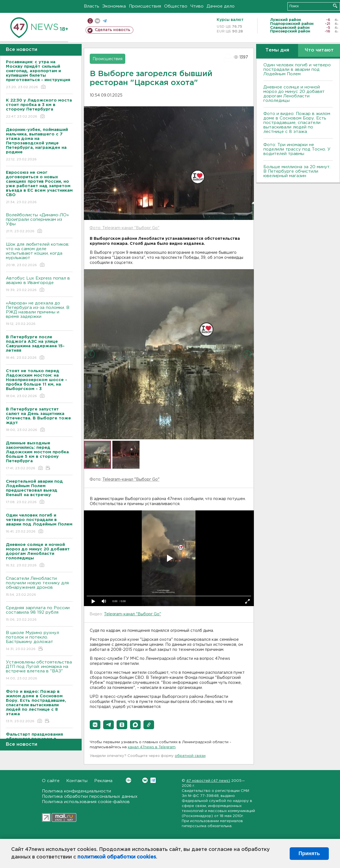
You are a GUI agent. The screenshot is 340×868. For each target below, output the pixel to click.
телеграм (105, 21)
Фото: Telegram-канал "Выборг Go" (124, 228)
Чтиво (197, 6)
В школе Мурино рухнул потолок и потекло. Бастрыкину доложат (39, 641)
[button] (95, 725)
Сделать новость (113, 30)
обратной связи (190, 756)
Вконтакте (128, 780)
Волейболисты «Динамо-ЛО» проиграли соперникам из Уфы (39, 223)
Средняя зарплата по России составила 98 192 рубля (39, 614)
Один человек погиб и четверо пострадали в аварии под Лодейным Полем (297, 70)
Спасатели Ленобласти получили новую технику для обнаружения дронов (39, 587)
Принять (309, 853)
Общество (176, 6)
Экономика (114, 6)
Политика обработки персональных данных (90, 797)
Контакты (77, 781)
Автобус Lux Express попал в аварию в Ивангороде (39, 284)
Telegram (153, 780)
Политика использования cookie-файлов (86, 802)
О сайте (51, 781)
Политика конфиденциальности (76, 791)
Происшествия (145, 6)
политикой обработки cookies (117, 857)
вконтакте (97, 21)
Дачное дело (221, 6)
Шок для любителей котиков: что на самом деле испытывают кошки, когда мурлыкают (39, 255)
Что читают (319, 50)
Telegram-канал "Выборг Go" (131, 480)
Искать (335, 6)
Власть (92, 6)
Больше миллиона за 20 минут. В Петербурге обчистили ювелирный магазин (297, 171)
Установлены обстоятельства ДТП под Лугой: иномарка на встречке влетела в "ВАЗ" (39, 671)
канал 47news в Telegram (152, 747)
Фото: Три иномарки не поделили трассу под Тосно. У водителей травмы (297, 149)
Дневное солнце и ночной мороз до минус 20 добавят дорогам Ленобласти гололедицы (294, 94)
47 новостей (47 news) (208, 781)
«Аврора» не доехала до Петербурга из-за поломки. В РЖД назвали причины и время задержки (39, 314)
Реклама (103, 781)
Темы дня (277, 50)
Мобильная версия (90, 21)
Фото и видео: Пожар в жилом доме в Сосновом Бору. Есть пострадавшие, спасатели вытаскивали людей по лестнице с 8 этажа (297, 123)
